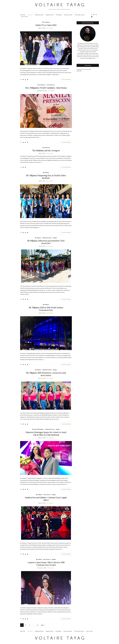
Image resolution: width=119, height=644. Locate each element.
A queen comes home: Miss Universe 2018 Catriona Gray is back (46, 564)
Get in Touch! (24, 17)
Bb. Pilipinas (59, 15)
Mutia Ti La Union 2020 (46, 25)
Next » (43, 625)
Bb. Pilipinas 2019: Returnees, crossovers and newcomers (46, 374)
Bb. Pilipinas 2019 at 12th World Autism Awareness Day (46, 309)
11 (37, 625)
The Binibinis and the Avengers (46, 151)
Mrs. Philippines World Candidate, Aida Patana (46, 88)
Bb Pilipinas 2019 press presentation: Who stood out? (46, 242)
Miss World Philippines (38, 429)
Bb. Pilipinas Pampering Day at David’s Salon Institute (46, 177)
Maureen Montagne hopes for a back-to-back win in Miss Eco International (46, 434)
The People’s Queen (80, 15)
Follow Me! (79, 71)
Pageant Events (50, 15)
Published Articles (39, 15)
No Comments (50, 28)
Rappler (55, 238)
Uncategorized (51, 85)
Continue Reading (66, 79)
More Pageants (46, 22)
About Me (23, 15)
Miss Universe (47, 495)
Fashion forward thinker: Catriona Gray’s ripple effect (46, 499)
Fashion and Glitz (68, 15)
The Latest (30, 15)
